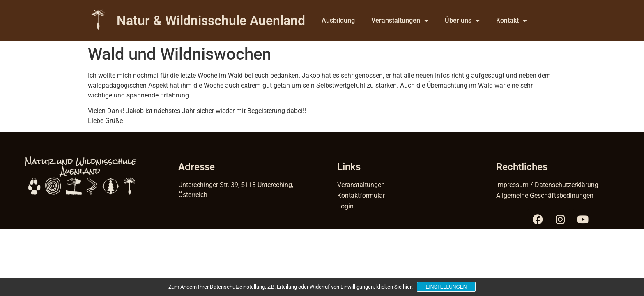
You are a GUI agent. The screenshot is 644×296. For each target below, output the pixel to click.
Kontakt (512, 21)
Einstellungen (446, 287)
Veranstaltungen (400, 21)
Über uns (462, 21)
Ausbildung (338, 20)
